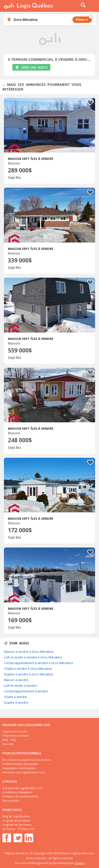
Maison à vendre (16, 680)
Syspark (79, 863)
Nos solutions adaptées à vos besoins (27, 760)
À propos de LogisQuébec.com (23, 788)
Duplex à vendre (16, 702)
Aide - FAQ (9, 740)
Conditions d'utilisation (17, 792)
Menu (92, 6)
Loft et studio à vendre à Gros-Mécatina (33, 657)
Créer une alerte (31, 68)
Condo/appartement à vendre (26, 691)
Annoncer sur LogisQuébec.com (24, 772)
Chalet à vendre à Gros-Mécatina (28, 669)
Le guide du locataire (16, 820)
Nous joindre (11, 800)
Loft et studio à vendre (21, 685)
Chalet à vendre (15, 697)
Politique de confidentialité (20, 796)
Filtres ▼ (84, 19)
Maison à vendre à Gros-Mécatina (29, 652)
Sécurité (8, 744)
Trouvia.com (26, 829)
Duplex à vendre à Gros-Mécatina (28, 674)
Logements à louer (15, 731)
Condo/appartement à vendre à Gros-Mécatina (38, 663)
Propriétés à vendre (16, 736)
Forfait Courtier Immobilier (20, 764)
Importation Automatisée (19, 768)
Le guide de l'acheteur (17, 825)
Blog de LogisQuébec (16, 816)
